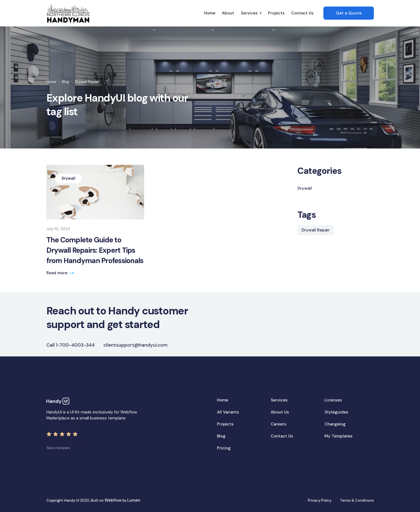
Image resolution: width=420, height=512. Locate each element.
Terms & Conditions (357, 500)
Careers (278, 424)
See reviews (58, 448)
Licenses (333, 400)
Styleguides (336, 412)
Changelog (335, 424)
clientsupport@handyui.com (135, 345)
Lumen (134, 500)
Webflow (113, 500)
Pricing (224, 448)
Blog (66, 82)
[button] (251, 13)
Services (279, 400)
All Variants (228, 412)
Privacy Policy (320, 500)
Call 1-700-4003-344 (71, 345)
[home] (124, 13)
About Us (280, 412)
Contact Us (302, 13)
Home (210, 13)
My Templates (339, 436)
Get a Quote (349, 13)
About (228, 13)
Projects (276, 13)
